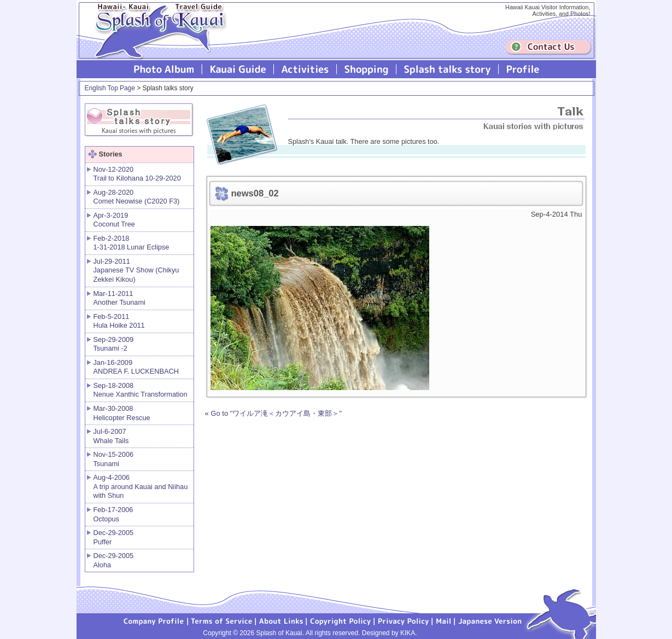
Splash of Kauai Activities (305, 69)
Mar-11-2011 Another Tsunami (119, 298)
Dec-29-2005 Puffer (114, 537)
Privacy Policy (404, 620)
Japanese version (490, 620)
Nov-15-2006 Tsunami (114, 459)
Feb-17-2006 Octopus (113, 514)
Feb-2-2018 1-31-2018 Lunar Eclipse (132, 243)
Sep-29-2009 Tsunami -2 (114, 344)
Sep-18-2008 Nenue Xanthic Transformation (141, 390)
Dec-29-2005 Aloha (114, 560)
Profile (522, 69)
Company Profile (154, 620)
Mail (444, 620)
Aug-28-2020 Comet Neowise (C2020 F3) (137, 197)
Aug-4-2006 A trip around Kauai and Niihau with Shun (141, 486)
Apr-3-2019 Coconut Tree (114, 220)
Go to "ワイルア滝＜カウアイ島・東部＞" (276, 413)
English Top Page (110, 88)
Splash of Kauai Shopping (367, 69)
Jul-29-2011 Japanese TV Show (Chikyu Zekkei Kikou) (136, 270)
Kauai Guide (238, 69)
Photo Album (164, 69)
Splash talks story (448, 69)
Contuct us (548, 47)
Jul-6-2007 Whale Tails (111, 436)
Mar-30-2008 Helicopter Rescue (122, 413)
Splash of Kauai (156, 39)
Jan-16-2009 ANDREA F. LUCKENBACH (136, 367)
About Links (281, 620)
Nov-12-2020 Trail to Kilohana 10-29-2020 (137, 174)
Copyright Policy (341, 620)
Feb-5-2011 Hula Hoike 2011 (119, 321)
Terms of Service (222, 620)
